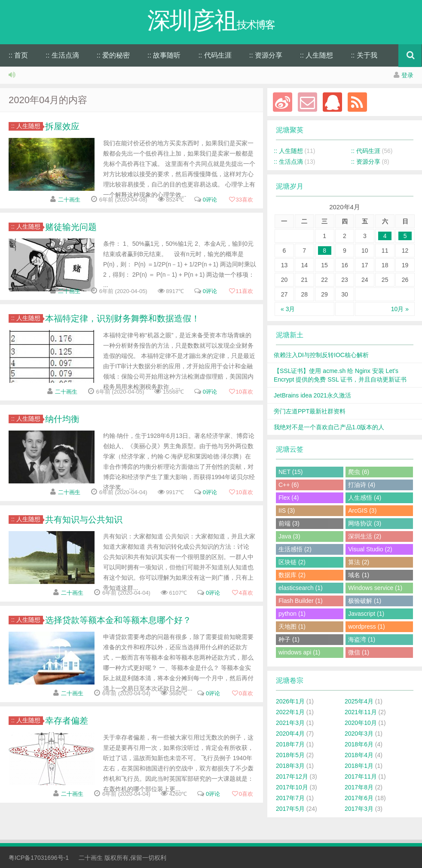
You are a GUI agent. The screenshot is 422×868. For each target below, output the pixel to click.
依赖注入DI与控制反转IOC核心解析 (321, 355)
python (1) (292, 614)
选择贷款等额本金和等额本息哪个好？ (118, 620)
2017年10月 (292, 787)
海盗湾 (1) (362, 639)
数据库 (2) (292, 575)
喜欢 (241, 200)
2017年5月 (290, 809)
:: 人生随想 (316, 55)
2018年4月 (359, 755)
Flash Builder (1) (301, 601)
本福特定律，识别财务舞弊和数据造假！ (122, 318)
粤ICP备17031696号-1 (39, 858)
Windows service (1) (375, 588)
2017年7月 (290, 798)
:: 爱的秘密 (113, 55)
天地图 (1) (292, 627)
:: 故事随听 (164, 55)
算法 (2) (359, 562)
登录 (407, 75)
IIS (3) (287, 510)
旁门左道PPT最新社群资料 (310, 411)
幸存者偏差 (67, 721)
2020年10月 (361, 723)
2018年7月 (290, 744)
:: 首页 (18, 55)
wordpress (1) (367, 627)
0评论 (210, 200)
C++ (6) (289, 485)
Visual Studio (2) (370, 549)
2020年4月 (290, 734)
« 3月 (288, 309)
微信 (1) (359, 652)
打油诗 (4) (362, 485)
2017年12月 (292, 776)
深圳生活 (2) (365, 536)
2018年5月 (290, 755)
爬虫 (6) (359, 472)
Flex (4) (289, 498)
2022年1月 (290, 712)
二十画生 (69, 200)
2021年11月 (361, 712)
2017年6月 (359, 798)
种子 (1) (289, 639)
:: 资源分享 (266, 55)
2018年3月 (290, 766)
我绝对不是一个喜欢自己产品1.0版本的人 (329, 427)
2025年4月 (359, 701)
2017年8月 (359, 787)
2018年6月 (359, 744)
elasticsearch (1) (301, 588)
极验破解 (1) (365, 601)
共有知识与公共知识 (84, 520)
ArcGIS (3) (362, 510)
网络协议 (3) (365, 523)
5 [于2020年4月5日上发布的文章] (405, 236)
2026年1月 (290, 701)
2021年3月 (290, 723)
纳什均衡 (62, 419)
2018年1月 (359, 766)
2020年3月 (359, 734)
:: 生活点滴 (62, 55)
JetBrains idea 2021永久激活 (312, 395)
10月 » (400, 309)
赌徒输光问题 (71, 227)
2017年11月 (361, 776)
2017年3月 (359, 809)
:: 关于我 (364, 55)
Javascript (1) (366, 614)
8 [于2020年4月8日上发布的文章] (324, 251)
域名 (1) (359, 575)
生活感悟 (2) (295, 549)
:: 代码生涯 (215, 55)
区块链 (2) (292, 562)
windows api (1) (299, 652)
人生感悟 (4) (365, 498)
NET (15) (291, 472)
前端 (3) (289, 523)
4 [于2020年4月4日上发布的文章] (385, 236)
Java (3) (289, 536)
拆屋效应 (62, 126)
